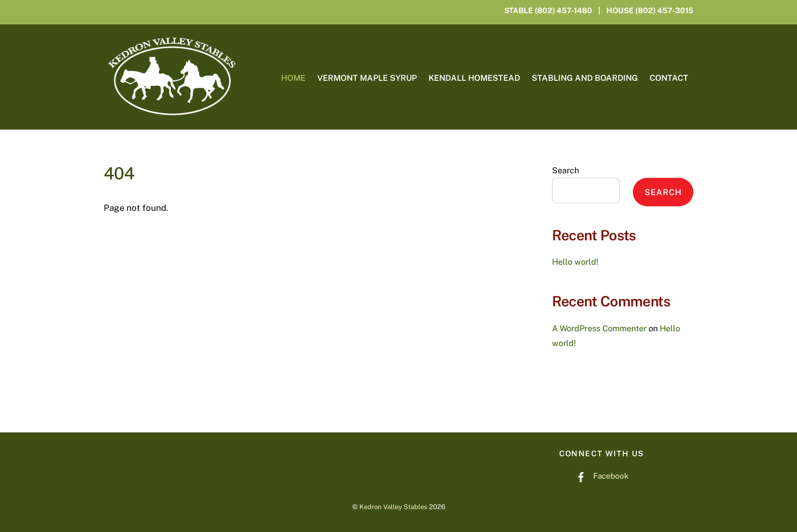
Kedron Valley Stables (393, 507)
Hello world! (575, 262)
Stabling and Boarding (585, 78)
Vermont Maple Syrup (367, 78)
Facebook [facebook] (600, 476)
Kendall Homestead (474, 78)
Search (565, 170)
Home (293, 78)
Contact (669, 78)
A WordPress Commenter (599, 328)
